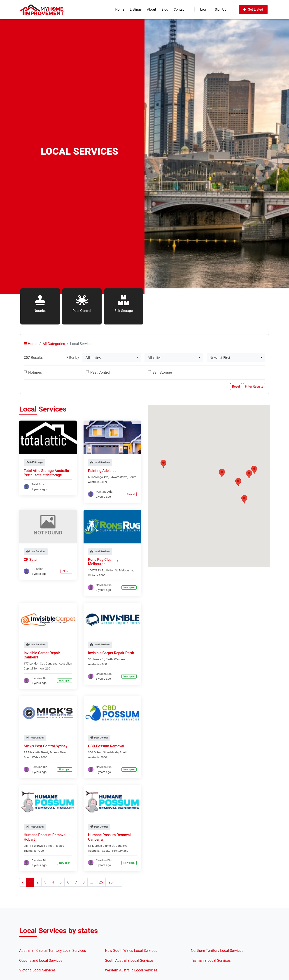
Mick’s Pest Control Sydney (45, 746)
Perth (109, 659)
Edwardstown (119, 477)
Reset (236, 386)
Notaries (35, 372)
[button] (238, 482)
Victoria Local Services (37, 970)
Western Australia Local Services (131, 970)
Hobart (59, 846)
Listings (136, 9)
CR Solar (31, 560)
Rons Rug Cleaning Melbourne (103, 562)
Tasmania (30, 851)
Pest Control (100, 372)
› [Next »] (119, 882)
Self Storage (162, 372)
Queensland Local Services (41, 960)
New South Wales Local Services (131, 951)
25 (101, 882)
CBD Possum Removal (106, 746)
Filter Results (254, 386)
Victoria (93, 575)
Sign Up (221, 9)
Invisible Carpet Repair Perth (111, 653)
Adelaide (113, 752)
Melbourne (126, 570)
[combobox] (112, 358)
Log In (202, 9)
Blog (165, 9)
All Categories (54, 344)
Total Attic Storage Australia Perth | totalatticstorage (46, 473)
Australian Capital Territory (105, 851)
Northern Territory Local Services (217, 951)
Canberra (52, 664)
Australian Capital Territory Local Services (53, 951)
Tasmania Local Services (211, 960)
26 (110, 882)
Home (120, 9)
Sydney (54, 752)
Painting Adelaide (102, 471)
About (151, 9)
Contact (179, 9)
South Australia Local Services (129, 960)
